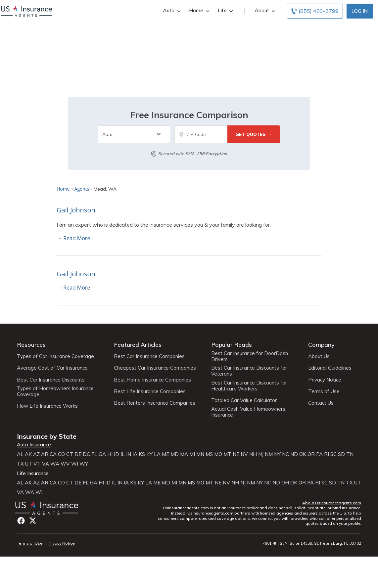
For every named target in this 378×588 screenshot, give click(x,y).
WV (65, 464)
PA (319, 454)
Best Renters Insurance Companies (155, 403)
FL (94, 454)
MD (175, 454)
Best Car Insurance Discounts (51, 380)
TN (350, 454)
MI (192, 454)
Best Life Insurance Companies (150, 391)
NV (244, 454)
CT (70, 454)
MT (227, 454)
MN (200, 454)
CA (53, 454)
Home (198, 10)
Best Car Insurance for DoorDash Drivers (250, 356)
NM (269, 454)
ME (165, 454)
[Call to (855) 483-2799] (315, 11)
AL (20, 454)
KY (149, 454)
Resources (31, 345)
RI (327, 454)
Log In (360, 11)
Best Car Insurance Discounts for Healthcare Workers (249, 386)
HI (110, 454)
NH (253, 454)
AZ (36, 454)
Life (225, 10)
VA (46, 464)
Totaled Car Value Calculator (244, 400)
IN (129, 454)
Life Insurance (33, 474)
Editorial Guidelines (330, 368)
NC (285, 454)
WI (75, 464)
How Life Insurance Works (47, 406)
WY (84, 464)
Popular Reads (232, 345)
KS (142, 454)
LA (157, 454)
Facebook (21, 521)
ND (294, 454)
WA (55, 464)
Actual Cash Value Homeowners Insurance (248, 412)
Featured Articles (138, 345)
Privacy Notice (325, 380)
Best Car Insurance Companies (149, 356)
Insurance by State (47, 436)
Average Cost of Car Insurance (52, 368)
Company (321, 345)
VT (37, 464)
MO (218, 454)
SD (341, 454)
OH (285, 483)
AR (45, 454)
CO (61, 454)
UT (29, 464)
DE (78, 454)
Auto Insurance (34, 445)
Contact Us (321, 403)
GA (102, 454)
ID (117, 454)
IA (135, 454)
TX (20, 464)
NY (277, 454)
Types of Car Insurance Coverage (55, 356)
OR (311, 454)
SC (333, 454)
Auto (171, 10)
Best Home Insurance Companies (152, 380)
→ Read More (73, 238)
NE (236, 454)
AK (28, 454)
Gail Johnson (76, 210)
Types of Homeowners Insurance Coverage (55, 391)
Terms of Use (324, 391)
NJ (261, 454)
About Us (319, 356)
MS (209, 454)
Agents (82, 189)
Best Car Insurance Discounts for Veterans (249, 371)
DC (86, 454)
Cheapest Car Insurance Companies (155, 368)
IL (123, 454)
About (264, 10)
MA (184, 454)
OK (303, 454)
